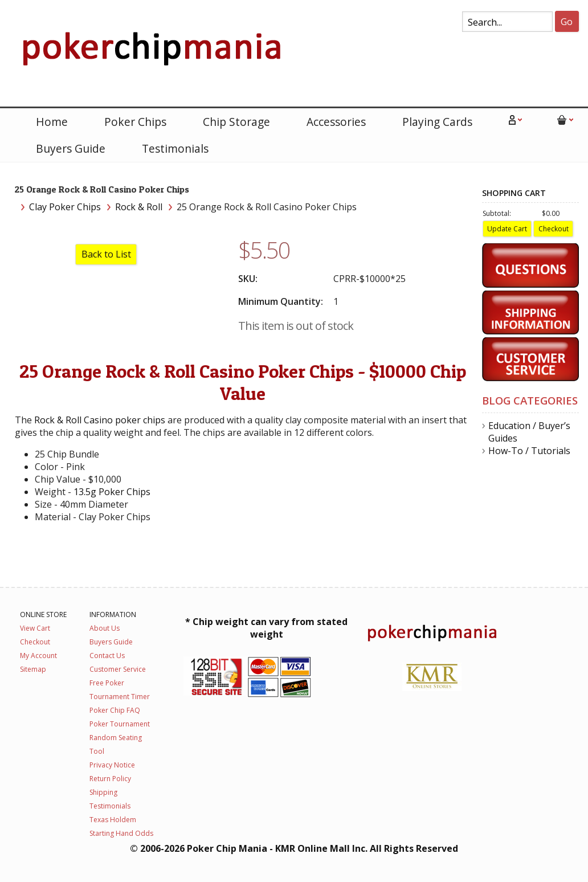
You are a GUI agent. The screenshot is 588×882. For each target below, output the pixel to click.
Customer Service (118, 669)
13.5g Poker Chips (112, 492)
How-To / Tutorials (529, 451)
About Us (105, 628)
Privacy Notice (112, 765)
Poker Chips (135, 122)
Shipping (103, 792)
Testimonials (175, 148)
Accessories (336, 122)
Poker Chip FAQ (115, 710)
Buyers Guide (71, 148)
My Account (38, 656)
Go (567, 22)
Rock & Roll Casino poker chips (100, 420)
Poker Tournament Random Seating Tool (120, 738)
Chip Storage (236, 122)
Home (52, 122)
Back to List (106, 254)
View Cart (35, 628)
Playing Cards (437, 122)
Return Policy (110, 779)
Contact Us (107, 656)
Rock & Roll (139, 207)
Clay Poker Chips (65, 207)
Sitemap (33, 669)
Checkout (35, 642)
